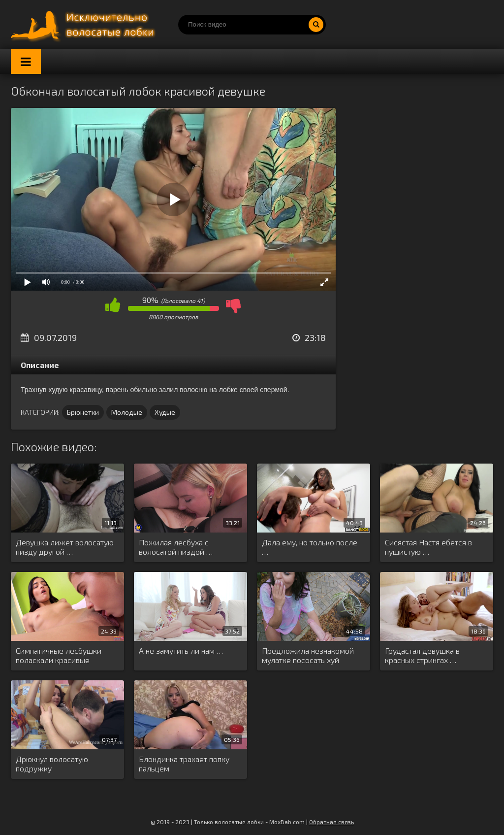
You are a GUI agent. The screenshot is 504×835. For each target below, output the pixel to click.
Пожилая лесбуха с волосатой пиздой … (176, 547)
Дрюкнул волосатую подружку (52, 764)
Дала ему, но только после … (310, 547)
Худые (165, 412)
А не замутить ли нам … (181, 651)
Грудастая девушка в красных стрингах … (422, 655)
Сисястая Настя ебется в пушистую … (428, 547)
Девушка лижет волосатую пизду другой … (65, 547)
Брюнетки (83, 412)
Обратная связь (331, 822)
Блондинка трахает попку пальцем (184, 764)
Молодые (127, 412)
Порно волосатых (85, 25)
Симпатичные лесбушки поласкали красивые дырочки (59, 656)
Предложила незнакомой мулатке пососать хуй (308, 655)
